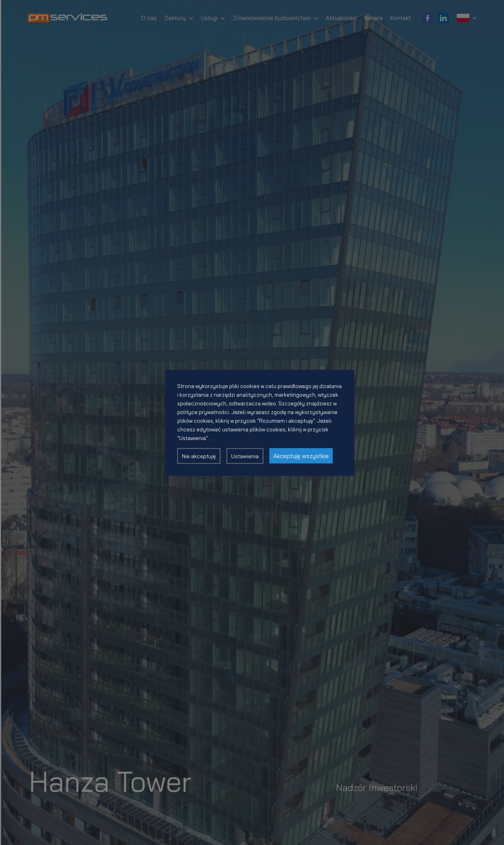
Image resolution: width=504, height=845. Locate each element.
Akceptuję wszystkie (301, 456)
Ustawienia (245, 456)
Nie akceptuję (199, 456)
